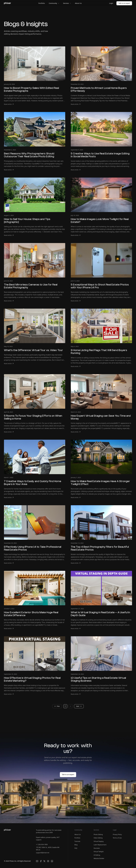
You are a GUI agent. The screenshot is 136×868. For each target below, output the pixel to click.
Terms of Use (117, 838)
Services (67, 3)
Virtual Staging (99, 841)
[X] (44, 861)
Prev (57, 706)
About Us (78, 3)
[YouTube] (37, 861)
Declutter (97, 848)
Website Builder (99, 858)
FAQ (76, 848)
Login (111, 3)
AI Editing (97, 855)
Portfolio (42, 3)
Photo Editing (98, 834)
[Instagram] (48, 861)
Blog (76, 845)
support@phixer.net (43, 853)
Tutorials (77, 841)
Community (54, 3)
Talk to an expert (124, 3)
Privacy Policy (117, 834)
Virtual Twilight (99, 852)
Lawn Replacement (100, 845)
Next (79, 706)
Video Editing (98, 838)
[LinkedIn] (52, 861)
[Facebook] (41, 861)
